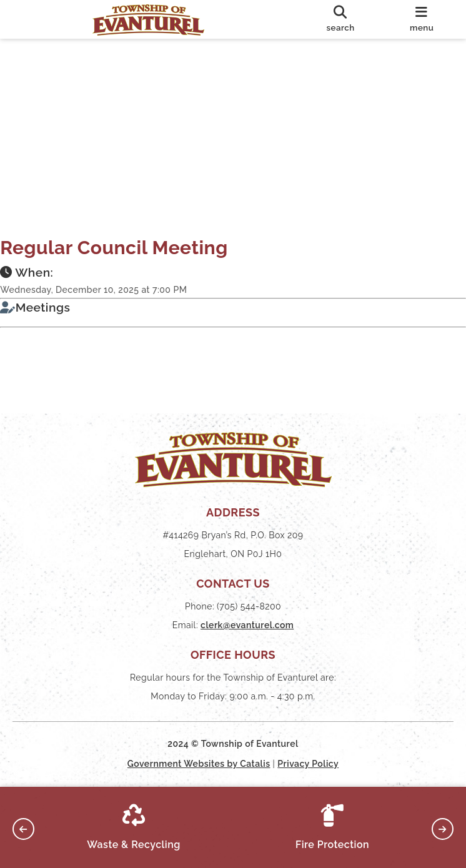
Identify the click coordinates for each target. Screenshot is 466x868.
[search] (341, 19)
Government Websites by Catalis (199, 764)
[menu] (422, 19)
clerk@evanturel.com (247, 625)
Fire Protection (332, 827)
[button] (23, 829)
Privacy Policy (308, 764)
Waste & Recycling (134, 827)
